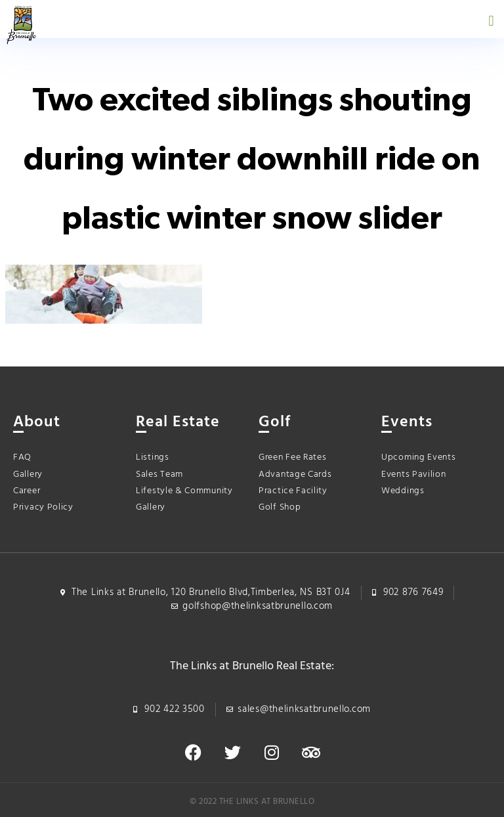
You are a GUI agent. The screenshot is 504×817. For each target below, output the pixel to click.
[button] (491, 21)
